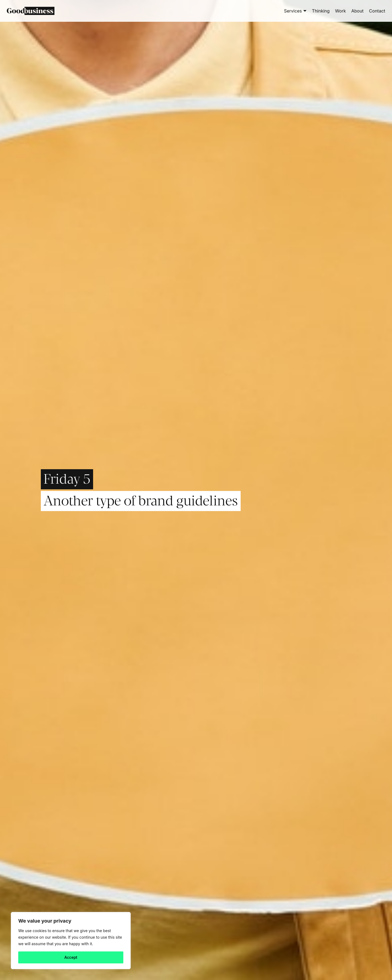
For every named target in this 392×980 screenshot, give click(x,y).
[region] (71, 941)
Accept (71, 957)
